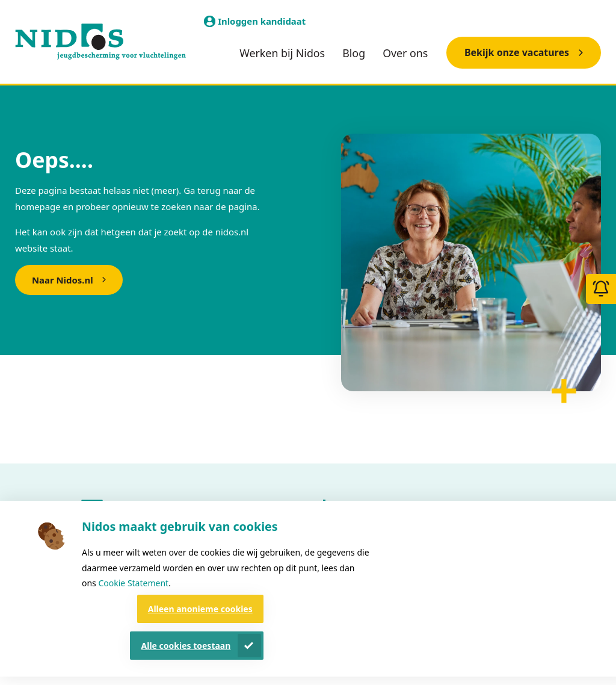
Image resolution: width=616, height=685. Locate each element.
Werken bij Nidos (282, 53)
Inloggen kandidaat (262, 21)
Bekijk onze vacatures (517, 52)
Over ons (405, 53)
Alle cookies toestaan (186, 646)
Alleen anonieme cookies (200, 609)
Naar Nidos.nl (63, 280)
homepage (38, 206)
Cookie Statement (133, 583)
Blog (354, 53)
